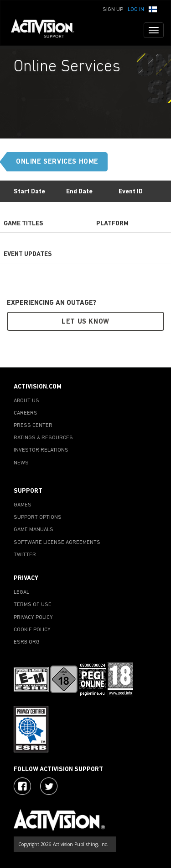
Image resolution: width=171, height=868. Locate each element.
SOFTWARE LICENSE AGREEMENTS (57, 543)
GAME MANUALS (34, 530)
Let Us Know (85, 322)
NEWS (21, 463)
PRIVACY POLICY (33, 618)
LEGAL (21, 592)
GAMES (23, 505)
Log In (136, 10)
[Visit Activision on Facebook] (22, 786)
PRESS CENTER (33, 426)
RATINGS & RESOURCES (43, 438)
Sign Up (113, 10)
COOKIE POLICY (32, 630)
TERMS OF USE (33, 605)
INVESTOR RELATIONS (41, 450)
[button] (153, 9)
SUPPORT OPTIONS (38, 517)
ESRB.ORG (27, 642)
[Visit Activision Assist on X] (49, 786)
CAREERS (26, 413)
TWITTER (25, 555)
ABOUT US (26, 401)
